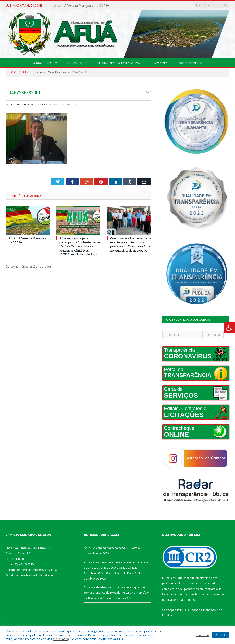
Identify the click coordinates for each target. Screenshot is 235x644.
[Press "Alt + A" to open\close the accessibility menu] (230, 328)
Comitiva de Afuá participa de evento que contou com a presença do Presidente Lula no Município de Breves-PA (131, 244)
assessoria (209, 583)
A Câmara (75, 63)
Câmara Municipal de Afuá (28, 104)
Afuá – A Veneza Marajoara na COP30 (82, 6)
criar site (189, 578)
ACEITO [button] (221, 635)
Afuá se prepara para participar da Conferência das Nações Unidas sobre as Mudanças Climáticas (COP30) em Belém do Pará (80, 246)
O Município (43, 63)
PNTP (181, 610)
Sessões (161, 63)
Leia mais (61, 639)
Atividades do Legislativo (118, 63)
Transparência (190, 63)
